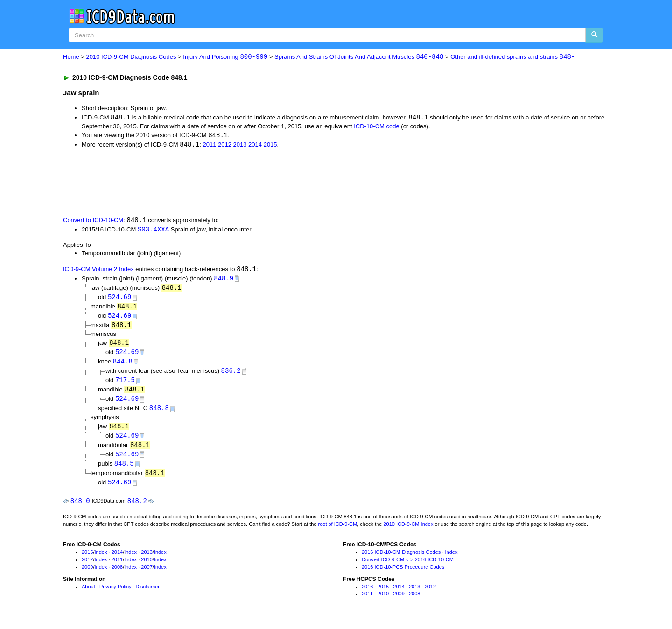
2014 (255, 146)
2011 (209, 146)
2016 (367, 594)
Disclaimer (148, 594)
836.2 (231, 375)
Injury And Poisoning (225, 57)
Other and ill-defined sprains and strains (513, 57)
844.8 (123, 366)
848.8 (159, 414)
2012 (225, 146)
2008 (117, 574)
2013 (240, 146)
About (88, 594)
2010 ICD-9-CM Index (409, 531)
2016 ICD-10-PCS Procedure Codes (403, 574)
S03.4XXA (153, 230)
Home (71, 57)
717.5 (125, 385)
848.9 (224, 280)
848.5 (124, 470)
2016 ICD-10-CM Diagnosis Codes (401, 560)
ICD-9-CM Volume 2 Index (98, 271)
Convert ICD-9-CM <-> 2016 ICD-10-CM (408, 567)
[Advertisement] (230, 182)
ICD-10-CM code (377, 127)
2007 (147, 574)
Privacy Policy (115, 594)
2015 (270, 146)
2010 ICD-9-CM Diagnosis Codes (131, 57)
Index (101, 560)
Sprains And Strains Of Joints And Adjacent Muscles (359, 57)
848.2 (137, 508)
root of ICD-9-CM (337, 531)
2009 (87, 574)
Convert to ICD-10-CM (93, 221)
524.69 (119, 299)
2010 (147, 567)
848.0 (80, 508)
